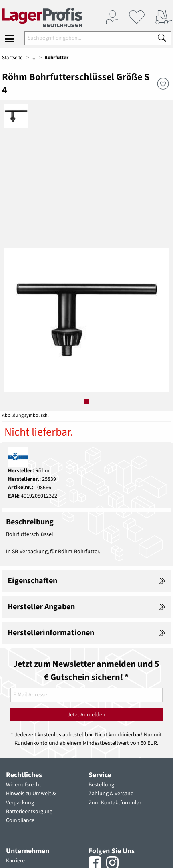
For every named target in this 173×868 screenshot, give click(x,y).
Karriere (15, 861)
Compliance (20, 820)
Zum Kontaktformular (115, 803)
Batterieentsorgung (29, 812)
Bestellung (101, 785)
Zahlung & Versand (111, 794)
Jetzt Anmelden (86, 715)
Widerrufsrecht (24, 785)
